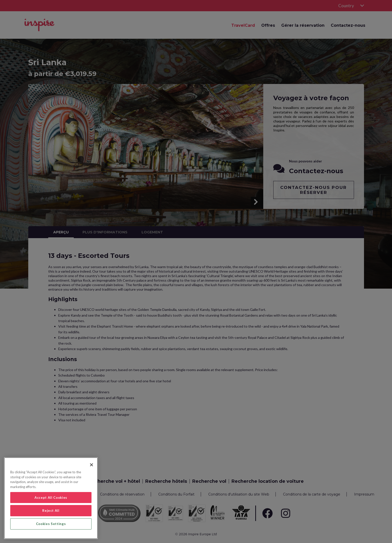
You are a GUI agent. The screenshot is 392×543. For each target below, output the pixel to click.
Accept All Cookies (51, 498)
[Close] (91, 465)
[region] (51, 498)
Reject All (51, 511)
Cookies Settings (51, 524)
